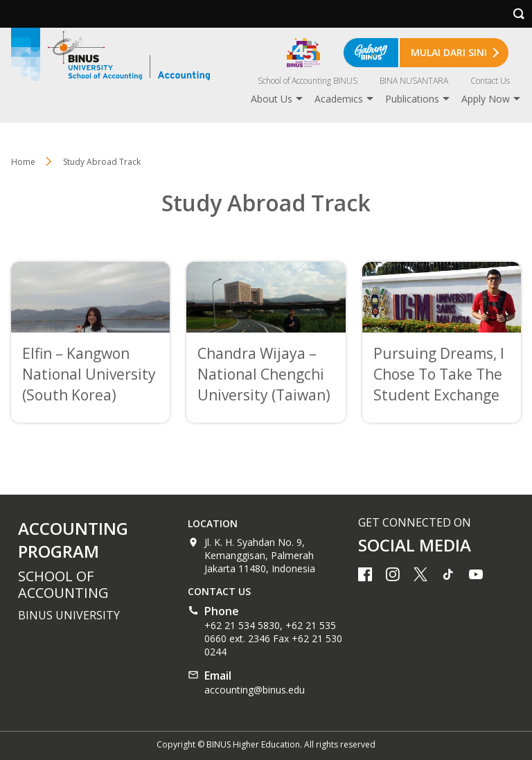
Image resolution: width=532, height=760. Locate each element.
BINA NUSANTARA (414, 81)
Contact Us (490, 81)
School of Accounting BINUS (308, 81)
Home (23, 162)
